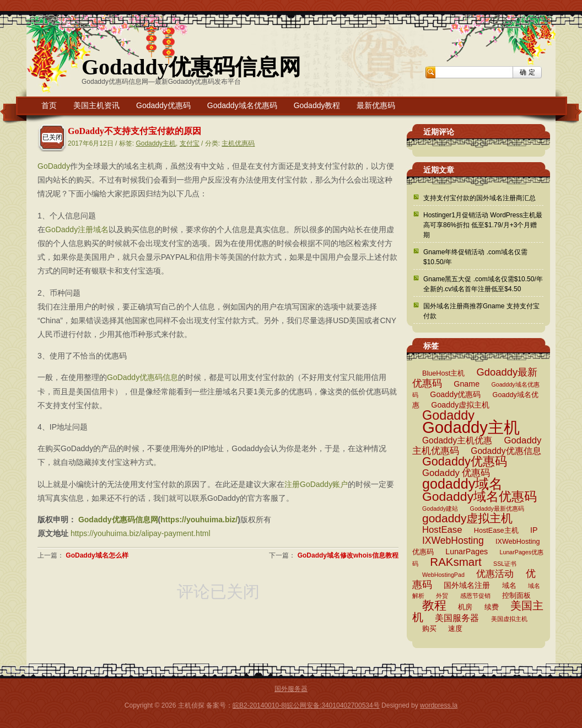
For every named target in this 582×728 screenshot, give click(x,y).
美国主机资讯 (96, 105)
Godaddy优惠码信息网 (191, 67)
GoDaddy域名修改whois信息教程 (348, 555)
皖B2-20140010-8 (259, 705)
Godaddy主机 (156, 143)
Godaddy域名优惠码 (242, 105)
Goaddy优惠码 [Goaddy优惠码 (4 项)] (455, 394)
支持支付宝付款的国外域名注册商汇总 (479, 198)
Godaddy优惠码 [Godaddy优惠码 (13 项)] (465, 461)
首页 (49, 105)
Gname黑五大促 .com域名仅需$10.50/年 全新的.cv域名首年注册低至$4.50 (483, 284)
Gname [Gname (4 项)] (467, 384)
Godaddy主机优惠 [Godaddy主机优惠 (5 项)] (457, 440)
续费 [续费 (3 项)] (492, 607)
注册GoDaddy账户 (316, 484)
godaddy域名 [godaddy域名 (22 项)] (462, 484)
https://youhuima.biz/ (199, 520)
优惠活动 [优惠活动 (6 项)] (495, 574)
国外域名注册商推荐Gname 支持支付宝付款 (481, 311)
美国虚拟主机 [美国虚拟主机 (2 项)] (509, 619)
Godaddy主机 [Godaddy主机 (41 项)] (471, 427)
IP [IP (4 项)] (534, 530)
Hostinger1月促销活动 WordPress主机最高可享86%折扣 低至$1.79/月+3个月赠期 (483, 225)
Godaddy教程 (317, 105)
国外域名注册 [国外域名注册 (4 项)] (467, 585)
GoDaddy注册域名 (77, 229)
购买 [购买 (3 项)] (429, 629)
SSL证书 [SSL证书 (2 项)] (505, 564)
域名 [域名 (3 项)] (509, 586)
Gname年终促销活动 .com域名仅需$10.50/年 (475, 257)
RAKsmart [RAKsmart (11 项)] (456, 562)
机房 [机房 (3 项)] (465, 607)
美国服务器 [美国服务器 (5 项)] (457, 618)
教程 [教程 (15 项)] (434, 605)
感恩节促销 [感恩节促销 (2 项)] (475, 596)
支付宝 (190, 143)
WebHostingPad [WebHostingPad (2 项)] (443, 575)
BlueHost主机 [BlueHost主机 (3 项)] (443, 373)
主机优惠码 (238, 143)
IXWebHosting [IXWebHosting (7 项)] (453, 540)
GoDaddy (54, 166)
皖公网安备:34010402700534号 (333, 705)
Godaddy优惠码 (163, 105)
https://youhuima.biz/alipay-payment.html (141, 533)
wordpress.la (439, 705)
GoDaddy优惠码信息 (142, 377)
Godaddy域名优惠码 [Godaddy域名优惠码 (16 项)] (479, 496)
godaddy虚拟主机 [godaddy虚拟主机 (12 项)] (467, 518)
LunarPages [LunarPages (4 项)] (467, 552)
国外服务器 (291, 689)
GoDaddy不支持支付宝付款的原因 (134, 131)
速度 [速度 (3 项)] (455, 629)
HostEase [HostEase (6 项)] (442, 530)
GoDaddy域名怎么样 (97, 555)
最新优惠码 (376, 105)
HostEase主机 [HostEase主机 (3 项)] (496, 531)
